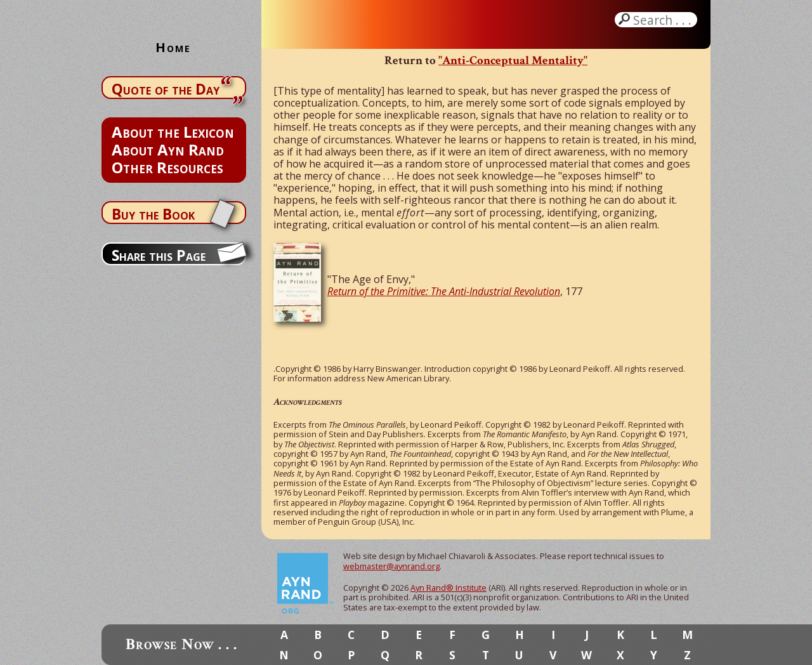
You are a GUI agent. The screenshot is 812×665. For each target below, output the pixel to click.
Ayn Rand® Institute (449, 588)
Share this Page (159, 255)
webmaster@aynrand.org (391, 566)
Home (173, 47)
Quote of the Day (166, 89)
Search (664, 20)
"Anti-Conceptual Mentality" (513, 61)
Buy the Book (153, 214)
